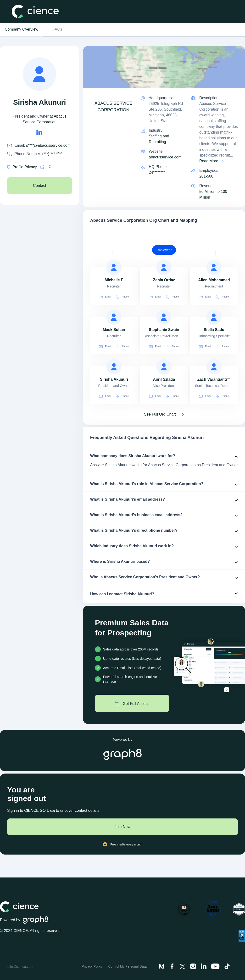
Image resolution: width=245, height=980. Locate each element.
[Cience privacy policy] (42, 167)
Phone (122, 297)
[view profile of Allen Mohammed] (214, 267)
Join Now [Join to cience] (122, 827)
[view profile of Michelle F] (114, 267)
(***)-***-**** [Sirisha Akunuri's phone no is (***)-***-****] (52, 154)
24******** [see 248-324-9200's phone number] (157, 172)
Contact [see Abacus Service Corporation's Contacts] (40, 186)
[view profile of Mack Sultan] (114, 317)
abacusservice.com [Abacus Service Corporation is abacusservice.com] (165, 157)
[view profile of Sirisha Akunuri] (114, 367)
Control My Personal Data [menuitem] (127, 966)
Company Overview (22, 29)
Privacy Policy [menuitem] (92, 966)
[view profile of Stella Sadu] (214, 317)
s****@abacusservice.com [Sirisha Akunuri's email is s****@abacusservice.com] (48, 145)
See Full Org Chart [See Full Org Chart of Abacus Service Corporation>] (160, 414)
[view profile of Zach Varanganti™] (214, 367)
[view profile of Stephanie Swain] (164, 317)
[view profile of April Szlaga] (164, 367)
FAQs (57, 29)
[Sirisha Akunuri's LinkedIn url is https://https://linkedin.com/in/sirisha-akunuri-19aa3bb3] (39, 132)
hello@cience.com (19, 967)
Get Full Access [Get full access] (132, 703)
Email (105, 297)
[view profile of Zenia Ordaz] (164, 267)
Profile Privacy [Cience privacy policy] (22, 167)
